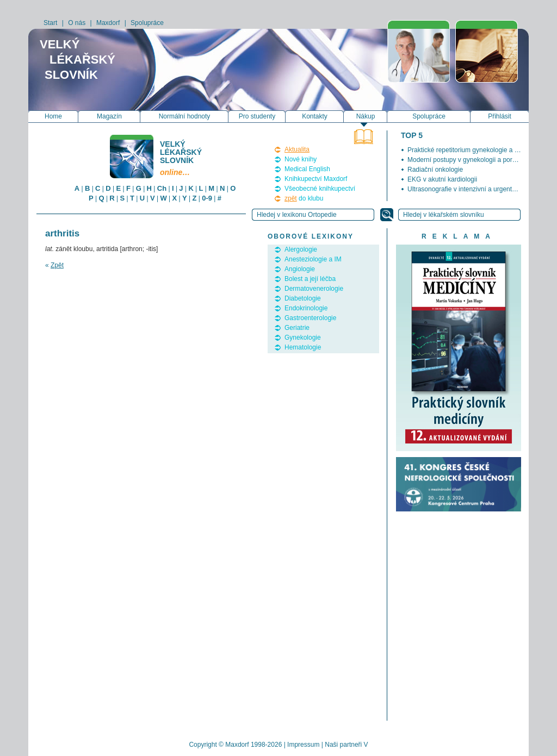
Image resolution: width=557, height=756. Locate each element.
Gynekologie (303, 338)
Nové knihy (301, 159)
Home (53, 116)
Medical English (307, 169)
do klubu (304, 198)
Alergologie (301, 249)
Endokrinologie (306, 308)
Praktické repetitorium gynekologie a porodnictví (477, 150)
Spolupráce (147, 23)
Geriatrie (297, 328)
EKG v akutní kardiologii (442, 179)
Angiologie (300, 269)
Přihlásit (500, 116)
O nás (77, 23)
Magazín (109, 116)
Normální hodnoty (185, 116)
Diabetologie (303, 298)
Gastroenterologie (310, 318)
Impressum (303, 745)
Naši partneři (343, 745)
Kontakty (315, 116)
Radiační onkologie (435, 170)
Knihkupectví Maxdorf (316, 179)
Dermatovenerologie (314, 289)
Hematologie (303, 347)
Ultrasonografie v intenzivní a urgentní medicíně (476, 189)
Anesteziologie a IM (313, 259)
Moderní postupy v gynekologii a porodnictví (471, 160)
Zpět (57, 265)
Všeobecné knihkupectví (320, 189)
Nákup (366, 116)
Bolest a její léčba (310, 279)
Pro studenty (257, 116)
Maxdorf (108, 23)
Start (50, 23)
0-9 (207, 198)
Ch (162, 188)
